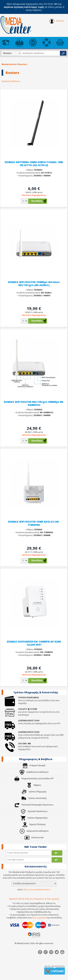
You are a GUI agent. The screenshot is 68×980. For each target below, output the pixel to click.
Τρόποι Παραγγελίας (34, 818)
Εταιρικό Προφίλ (34, 765)
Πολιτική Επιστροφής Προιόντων (34, 805)
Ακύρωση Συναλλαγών (34, 831)
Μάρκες (34, 785)
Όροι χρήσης (53, 899)
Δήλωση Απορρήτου (35, 899)
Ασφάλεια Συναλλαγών (34, 772)
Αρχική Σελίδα (16, 899)
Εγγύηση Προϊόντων (34, 811)
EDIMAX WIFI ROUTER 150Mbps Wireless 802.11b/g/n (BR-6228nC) (34, 284)
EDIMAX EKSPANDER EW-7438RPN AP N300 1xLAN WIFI (34, 643)
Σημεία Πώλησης (34, 824)
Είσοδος (57, 21)
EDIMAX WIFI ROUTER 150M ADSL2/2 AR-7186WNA (34, 523)
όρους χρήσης (39, 918)
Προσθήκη (37, 201)
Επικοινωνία (34, 837)
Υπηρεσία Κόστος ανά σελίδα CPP (34, 778)
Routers (23, 64)
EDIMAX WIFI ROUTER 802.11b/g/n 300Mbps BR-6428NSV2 (34, 403)
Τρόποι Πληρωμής (34, 792)
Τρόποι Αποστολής (34, 798)
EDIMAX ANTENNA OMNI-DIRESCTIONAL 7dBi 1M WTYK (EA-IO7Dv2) (34, 164)
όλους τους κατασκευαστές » (37, 889)
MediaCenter (9, 64)
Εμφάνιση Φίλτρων (11, 81)
